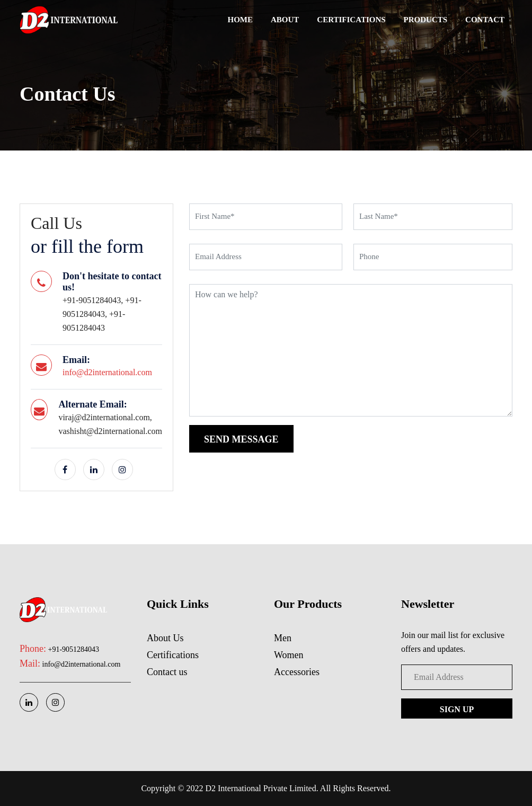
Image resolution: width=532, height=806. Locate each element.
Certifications (351, 20)
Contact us (167, 672)
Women (289, 655)
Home (241, 20)
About (285, 20)
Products (426, 20)
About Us (165, 638)
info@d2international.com (107, 372)
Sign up (457, 709)
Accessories (297, 672)
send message (241, 439)
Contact (485, 20)
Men (283, 638)
